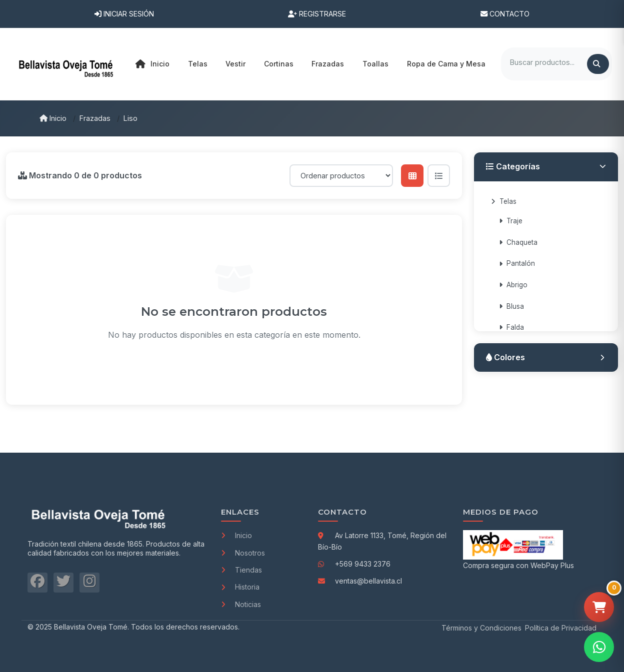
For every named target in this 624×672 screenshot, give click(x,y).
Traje (511, 221)
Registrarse (317, 14)
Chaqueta (518, 242)
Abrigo (513, 285)
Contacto (505, 14)
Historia (240, 587)
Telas (504, 201)
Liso (130, 118)
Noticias (241, 604)
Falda (511, 327)
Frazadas (95, 118)
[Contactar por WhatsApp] (599, 647)
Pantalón (517, 263)
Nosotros (243, 553)
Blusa (511, 306)
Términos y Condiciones (481, 628)
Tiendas (241, 570)
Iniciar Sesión (124, 14)
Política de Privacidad (561, 628)
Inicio (152, 64)
